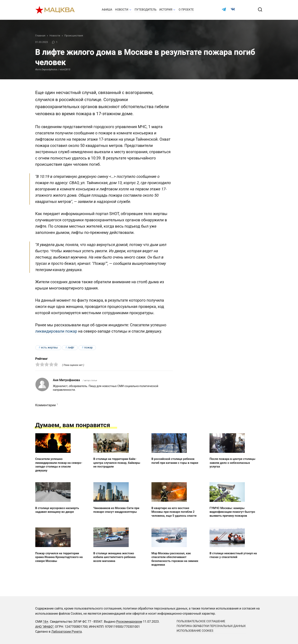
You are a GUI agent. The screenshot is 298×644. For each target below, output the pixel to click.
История (166, 10)
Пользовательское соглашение (201, 621)
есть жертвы (49, 348)
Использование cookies (195, 631)
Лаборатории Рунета (66, 632)
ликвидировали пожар (56, 331)
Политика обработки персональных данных (211, 626)
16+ (46, 622)
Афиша (107, 10)
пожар (88, 348)
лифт (71, 348)
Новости (122, 10)
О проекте (186, 10)
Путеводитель (146, 10)
